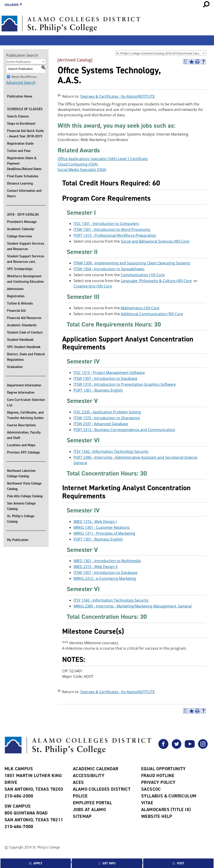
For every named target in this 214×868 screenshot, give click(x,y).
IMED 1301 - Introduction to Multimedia (107, 561)
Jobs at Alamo (89, 809)
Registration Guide (20, 144)
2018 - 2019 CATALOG (23, 215)
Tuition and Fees (19, 151)
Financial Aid (16, 311)
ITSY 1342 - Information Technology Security (111, 451)
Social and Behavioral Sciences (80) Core (155, 241)
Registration (16, 296)
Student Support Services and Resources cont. (26, 259)
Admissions (15, 289)
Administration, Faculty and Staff (24, 435)
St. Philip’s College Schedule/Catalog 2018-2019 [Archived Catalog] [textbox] (160, 53)
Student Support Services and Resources (26, 246)
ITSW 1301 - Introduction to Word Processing (112, 229)
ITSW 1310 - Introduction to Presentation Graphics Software (125, 384)
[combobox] (161, 53)
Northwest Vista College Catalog (24, 486)
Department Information (24, 385)
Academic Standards (22, 325)
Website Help (157, 816)
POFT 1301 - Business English (98, 390)
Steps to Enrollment (21, 124)
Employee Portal (92, 803)
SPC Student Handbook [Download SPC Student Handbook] (24, 347)
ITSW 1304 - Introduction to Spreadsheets (109, 269)
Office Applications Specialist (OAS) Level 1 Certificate (103, 159)
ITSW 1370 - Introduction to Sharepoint (107, 418)
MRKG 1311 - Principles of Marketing (104, 533)
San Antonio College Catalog (21, 506)
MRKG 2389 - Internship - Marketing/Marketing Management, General (133, 606)
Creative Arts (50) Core (93, 286)
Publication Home (20, 96)
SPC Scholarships (20, 269)
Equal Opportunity (164, 769)
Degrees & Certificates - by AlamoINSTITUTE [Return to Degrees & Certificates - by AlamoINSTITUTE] (118, 96)
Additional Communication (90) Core (152, 314)
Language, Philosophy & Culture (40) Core (156, 281)
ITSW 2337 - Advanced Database (101, 424)
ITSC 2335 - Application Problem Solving (107, 412)
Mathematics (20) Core (140, 308)
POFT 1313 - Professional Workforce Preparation (115, 235)
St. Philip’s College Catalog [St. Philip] (21, 519)
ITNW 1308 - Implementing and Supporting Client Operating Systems (132, 263)
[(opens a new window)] (186, 62)
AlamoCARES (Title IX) (166, 809)
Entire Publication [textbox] (19, 62)
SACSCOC (151, 789)
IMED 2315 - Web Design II (96, 567)
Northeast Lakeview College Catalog (21, 473)
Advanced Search (21, 83)
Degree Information (21, 393)
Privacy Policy (158, 782)
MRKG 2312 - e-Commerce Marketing (105, 578)
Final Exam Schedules (23, 176)
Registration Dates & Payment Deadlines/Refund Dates (24, 163)
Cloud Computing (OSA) (78, 164)
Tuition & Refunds (20, 303)
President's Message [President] (22, 222)
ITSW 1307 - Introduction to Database (105, 378)
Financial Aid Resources (24, 318)
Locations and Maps (21, 445)
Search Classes (18, 116)
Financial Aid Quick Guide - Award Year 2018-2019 (25, 134)
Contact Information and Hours (24, 193)
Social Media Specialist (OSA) (82, 170)
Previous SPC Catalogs (23, 452)
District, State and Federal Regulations (26, 357)
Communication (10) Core (143, 275)
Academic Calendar (21, 229)
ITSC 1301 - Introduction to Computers (106, 224)
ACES (78, 782)
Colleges (12, 5)
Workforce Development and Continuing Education (25, 279)
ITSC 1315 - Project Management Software (109, 373)
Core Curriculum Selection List (26, 402)
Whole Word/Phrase (24, 77)
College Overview (20, 236)
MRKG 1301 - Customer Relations (102, 527)
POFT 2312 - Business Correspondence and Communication (124, 430)
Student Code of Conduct (25, 332)
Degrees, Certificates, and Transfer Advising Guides (25, 415)
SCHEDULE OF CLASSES (25, 109)
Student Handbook (20, 340)
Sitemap (82, 816)
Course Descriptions (21, 425)
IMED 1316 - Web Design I (95, 522)
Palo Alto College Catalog (25, 496)
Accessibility (89, 775)
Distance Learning (20, 183)
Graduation (15, 367)
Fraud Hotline (158, 775)
